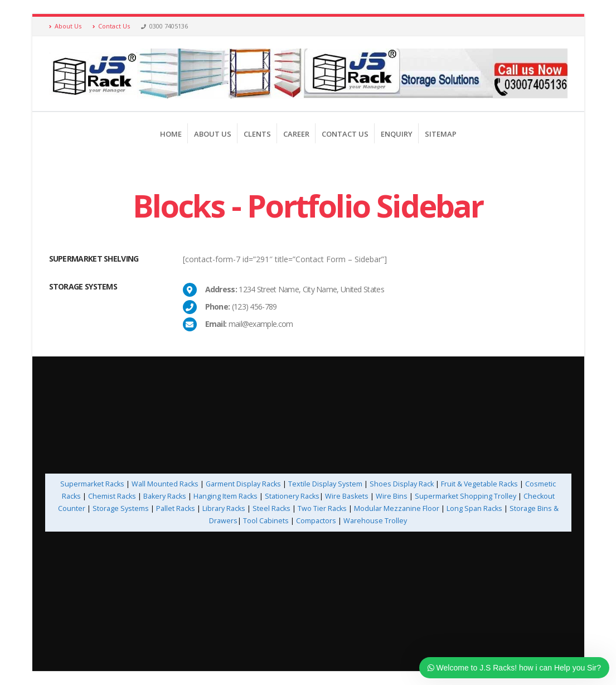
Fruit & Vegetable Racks (480, 484)
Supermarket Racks (92, 484)
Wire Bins (392, 496)
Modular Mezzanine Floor (397, 508)
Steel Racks (271, 508)
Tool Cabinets (267, 521)
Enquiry (397, 134)
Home (171, 134)
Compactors (316, 521)
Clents (257, 134)
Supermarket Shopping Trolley (465, 496)
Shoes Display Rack (402, 484)
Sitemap (441, 134)
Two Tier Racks (322, 508)
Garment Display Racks (243, 484)
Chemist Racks (112, 496)
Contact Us (111, 26)
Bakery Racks (165, 496)
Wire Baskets (347, 496)
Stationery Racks (292, 496)
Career (296, 134)
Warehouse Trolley (375, 521)
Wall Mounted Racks (165, 484)
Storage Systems (121, 508)
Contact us (345, 134)
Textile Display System (325, 484)
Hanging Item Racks (225, 496)
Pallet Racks (175, 508)
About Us (65, 26)
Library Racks (224, 508)
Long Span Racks (474, 508)
